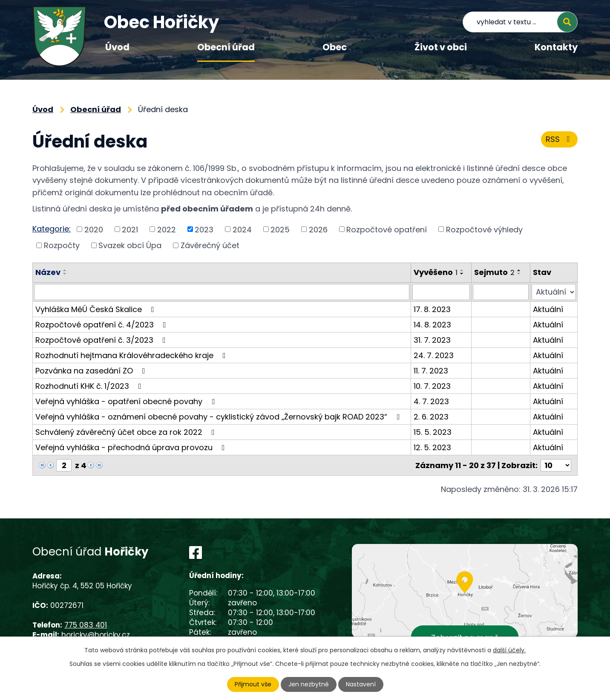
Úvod (117, 47)
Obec (335, 47)
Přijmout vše (253, 684)
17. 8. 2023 (432, 309)
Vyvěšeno (436, 272)
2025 (280, 229)
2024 (242, 229)
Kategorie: (52, 229)
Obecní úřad (226, 47)
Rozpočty (62, 245)
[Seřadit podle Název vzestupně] (65, 270)
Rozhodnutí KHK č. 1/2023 (90, 386)
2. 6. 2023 (431, 417)
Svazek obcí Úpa (130, 245)
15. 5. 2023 (433, 432)
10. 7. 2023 (432, 386)
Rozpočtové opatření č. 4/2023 (102, 325)
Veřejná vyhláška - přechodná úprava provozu (132, 447)
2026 (318, 229)
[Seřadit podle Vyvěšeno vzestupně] (462, 270)
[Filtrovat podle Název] (222, 292)
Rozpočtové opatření (387, 229)
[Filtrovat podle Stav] (554, 292)
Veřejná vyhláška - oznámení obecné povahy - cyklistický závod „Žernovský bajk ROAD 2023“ (219, 417)
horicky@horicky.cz (96, 635)
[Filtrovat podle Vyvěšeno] (441, 292)
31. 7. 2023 (432, 340)
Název (48, 272)
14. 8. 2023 (432, 325)
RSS (560, 139)
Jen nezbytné (309, 684)
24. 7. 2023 (434, 355)
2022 (167, 229)
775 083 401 (86, 625)
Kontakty (556, 47)
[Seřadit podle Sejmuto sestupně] (519, 274)
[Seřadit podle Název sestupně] (65, 274)
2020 (94, 229)
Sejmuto (494, 272)
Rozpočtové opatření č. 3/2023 (102, 340)
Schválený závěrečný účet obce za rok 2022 (127, 432)
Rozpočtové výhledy (484, 229)
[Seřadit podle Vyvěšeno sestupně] (462, 274)
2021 (130, 229)
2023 (204, 229)
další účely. (509, 650)
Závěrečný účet (210, 245)
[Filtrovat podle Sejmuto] (501, 292)
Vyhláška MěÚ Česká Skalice (96, 309)
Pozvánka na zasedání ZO (92, 371)
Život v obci (441, 47)
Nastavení (361, 684)
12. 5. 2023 (432, 447)
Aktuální (548, 309)
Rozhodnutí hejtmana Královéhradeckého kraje (132, 355)
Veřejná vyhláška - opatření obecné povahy (127, 401)
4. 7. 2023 (431, 401)
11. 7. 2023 (431, 371)
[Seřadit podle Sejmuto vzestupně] (519, 270)
